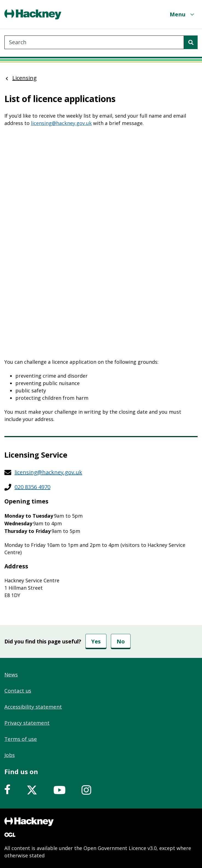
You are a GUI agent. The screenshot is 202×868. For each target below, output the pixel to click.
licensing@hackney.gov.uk (61, 123)
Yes (96, 641)
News (11, 675)
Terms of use (21, 739)
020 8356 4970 (32, 487)
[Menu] (183, 14)
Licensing (24, 78)
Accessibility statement (33, 707)
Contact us (18, 691)
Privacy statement (27, 723)
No (121, 641)
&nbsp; (101, 243)
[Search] (191, 42)
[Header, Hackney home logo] (33, 14)
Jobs (10, 755)
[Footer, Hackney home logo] (29, 822)
